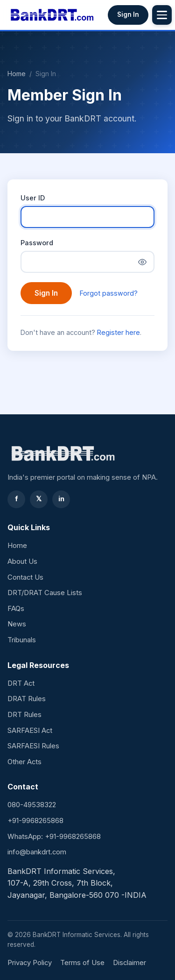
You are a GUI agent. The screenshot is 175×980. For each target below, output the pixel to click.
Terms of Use (82, 963)
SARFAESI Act (30, 731)
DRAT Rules (27, 699)
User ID (33, 198)
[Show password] (142, 262)
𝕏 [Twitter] (39, 499)
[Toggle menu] (162, 15)
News (17, 624)
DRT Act (21, 683)
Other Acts (24, 762)
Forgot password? (109, 293)
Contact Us (25, 577)
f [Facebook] (17, 499)
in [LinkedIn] (61, 499)
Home (17, 74)
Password (37, 243)
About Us (22, 561)
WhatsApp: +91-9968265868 (54, 837)
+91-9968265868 (35, 821)
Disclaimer (129, 963)
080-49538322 (32, 805)
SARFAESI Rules (33, 746)
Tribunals (22, 640)
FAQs (16, 609)
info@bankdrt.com (37, 852)
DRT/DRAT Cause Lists (45, 593)
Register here (119, 332)
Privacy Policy (30, 963)
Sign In (128, 14)
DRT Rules (24, 715)
